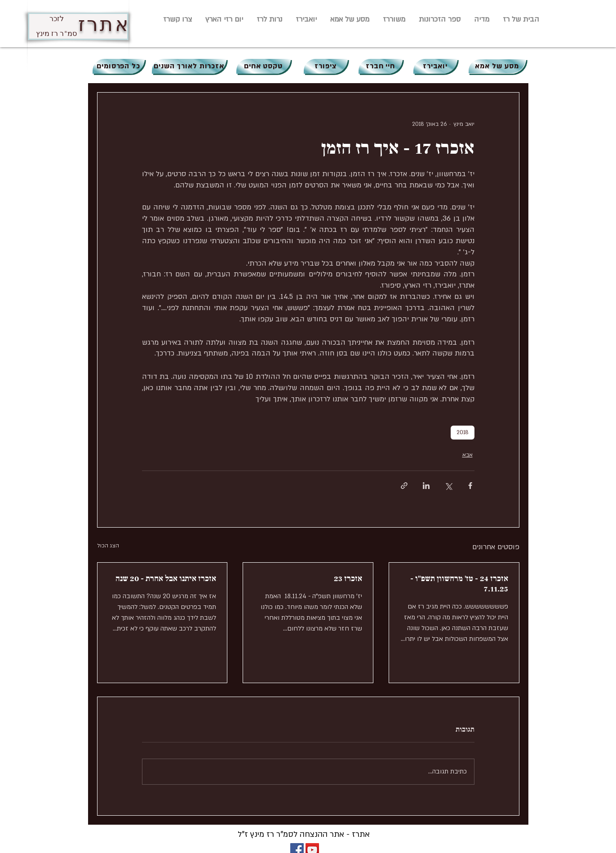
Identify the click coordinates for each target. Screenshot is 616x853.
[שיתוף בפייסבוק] (470, 486)
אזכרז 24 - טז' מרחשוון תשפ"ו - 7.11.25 (459, 584)
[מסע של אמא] (497, 66)
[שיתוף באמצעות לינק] (404, 486)
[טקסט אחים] (264, 66)
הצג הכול (108, 546)
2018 (463, 432)
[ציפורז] (326, 66)
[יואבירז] (435, 66)
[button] (482, 19)
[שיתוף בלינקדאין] (426, 486)
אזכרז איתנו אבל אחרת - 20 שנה (166, 579)
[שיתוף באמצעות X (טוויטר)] (448, 486)
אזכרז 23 (348, 579)
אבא (468, 455)
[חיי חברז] (381, 66)
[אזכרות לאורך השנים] (189, 66)
